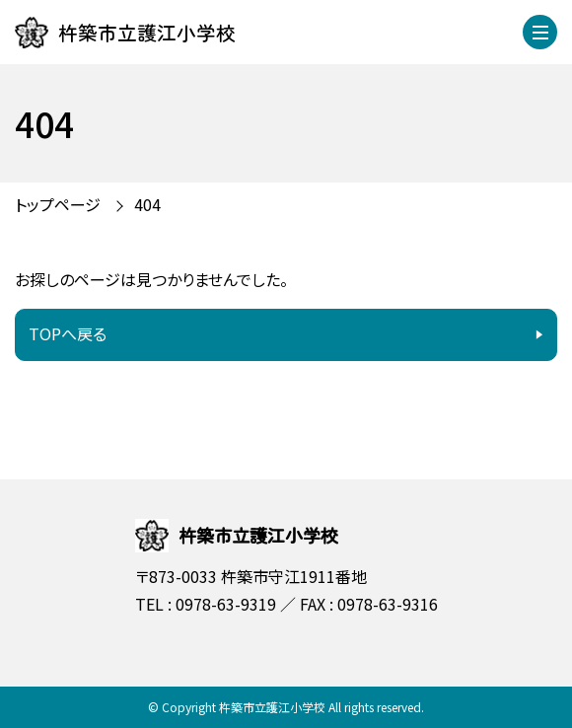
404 (147, 204)
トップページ (58, 204)
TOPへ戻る (68, 333)
